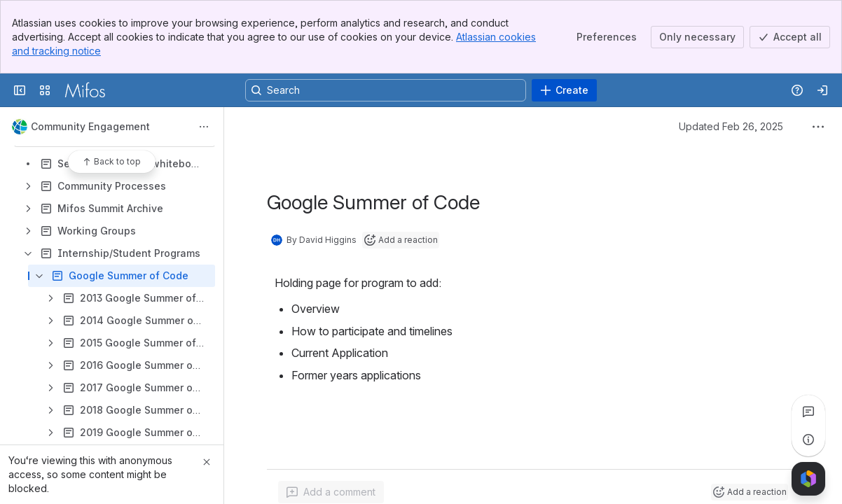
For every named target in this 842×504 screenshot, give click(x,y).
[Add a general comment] (331, 492)
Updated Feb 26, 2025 (731, 126)
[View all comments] (808, 412)
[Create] (564, 90)
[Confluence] (85, 90)
